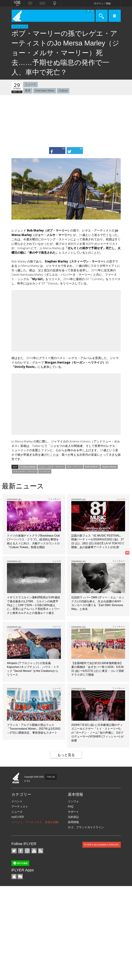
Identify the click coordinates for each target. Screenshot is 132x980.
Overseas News (45, 91)
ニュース (22, 27)
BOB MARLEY (92, 467)
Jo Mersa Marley (28, 467)
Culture (63, 91)
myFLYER (18, 817)
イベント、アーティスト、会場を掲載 (35, 822)
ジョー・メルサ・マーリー (51, 467)
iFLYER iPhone (14, 877)
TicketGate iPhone (20, 877)
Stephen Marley (109, 467)
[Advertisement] (66, 121)
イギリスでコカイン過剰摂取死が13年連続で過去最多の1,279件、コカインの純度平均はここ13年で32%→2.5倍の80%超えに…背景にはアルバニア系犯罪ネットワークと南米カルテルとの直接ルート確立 (33, 605)
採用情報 (73, 822)
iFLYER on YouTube (34, 851)
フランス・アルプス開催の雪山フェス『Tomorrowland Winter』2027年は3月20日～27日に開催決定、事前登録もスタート (34, 729)
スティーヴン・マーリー (25, 471)
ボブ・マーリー (74, 467)
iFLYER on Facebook (21, 851)
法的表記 (73, 817)
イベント (17, 801)
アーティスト (20, 807)
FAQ (71, 807)
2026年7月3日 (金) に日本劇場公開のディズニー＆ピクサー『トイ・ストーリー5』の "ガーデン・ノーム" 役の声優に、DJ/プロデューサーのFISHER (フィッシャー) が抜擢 (97, 733)
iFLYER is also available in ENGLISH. (102, 845)
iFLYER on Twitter (14, 851)
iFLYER (16, 778)
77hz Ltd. (51, 777)
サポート (73, 812)
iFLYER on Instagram (27, 851)
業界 (28, 91)
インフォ (73, 801)
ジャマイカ (45, 471)
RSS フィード (41, 851)
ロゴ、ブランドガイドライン (86, 827)
